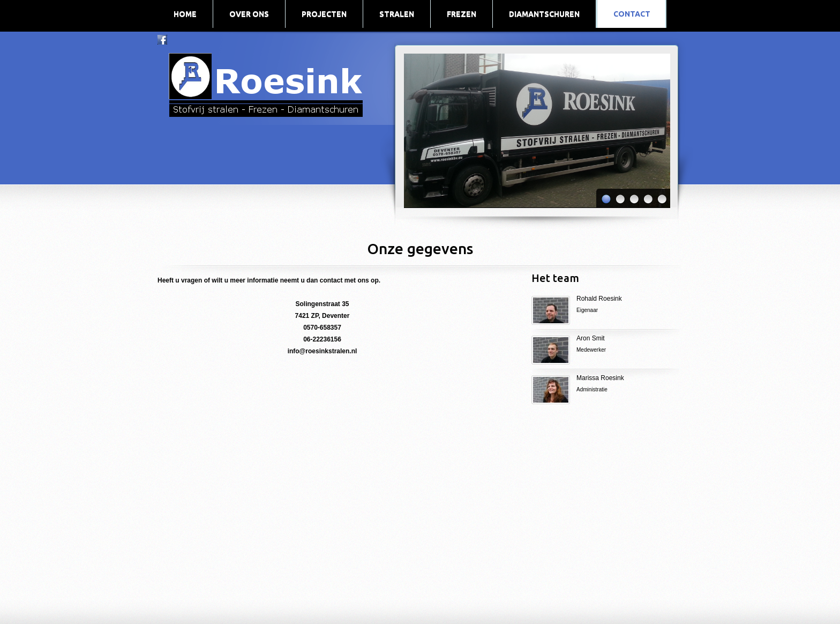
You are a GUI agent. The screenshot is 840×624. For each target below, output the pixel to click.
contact (632, 14)
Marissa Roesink (629, 385)
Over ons (249, 14)
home (185, 14)
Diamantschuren (544, 14)
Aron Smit (591, 338)
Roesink (264, 84)
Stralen (397, 14)
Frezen (462, 14)
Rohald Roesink (599, 299)
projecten (324, 14)
